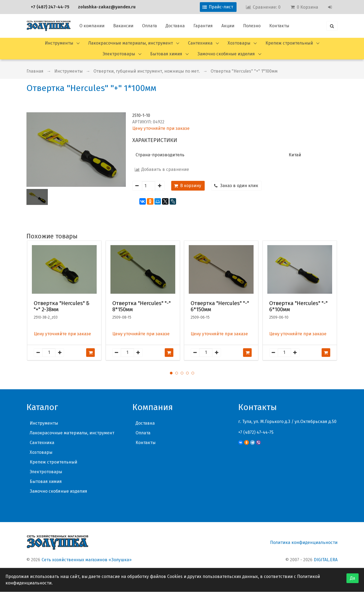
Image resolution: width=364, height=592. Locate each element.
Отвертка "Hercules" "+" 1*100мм (244, 71)
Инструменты (59, 43)
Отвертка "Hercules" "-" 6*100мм (298, 306)
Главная (35, 71)
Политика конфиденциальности (304, 542)
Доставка (175, 26)
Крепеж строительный (289, 43)
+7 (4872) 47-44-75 (256, 432)
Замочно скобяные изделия (226, 54)
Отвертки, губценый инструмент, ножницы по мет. (147, 71)
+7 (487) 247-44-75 (50, 7)
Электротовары (119, 54)
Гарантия (203, 26)
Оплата (149, 26)
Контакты (279, 26)
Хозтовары (239, 43)
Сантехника (200, 43)
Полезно (252, 26)
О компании (92, 26)
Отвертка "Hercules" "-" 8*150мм (141, 306)
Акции (228, 26)
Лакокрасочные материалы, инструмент (131, 43)
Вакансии (123, 26)
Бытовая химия (166, 54)
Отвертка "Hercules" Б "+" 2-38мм (62, 306)
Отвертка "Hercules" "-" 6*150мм (220, 306)
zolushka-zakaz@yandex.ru (107, 7)
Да (353, 578)
